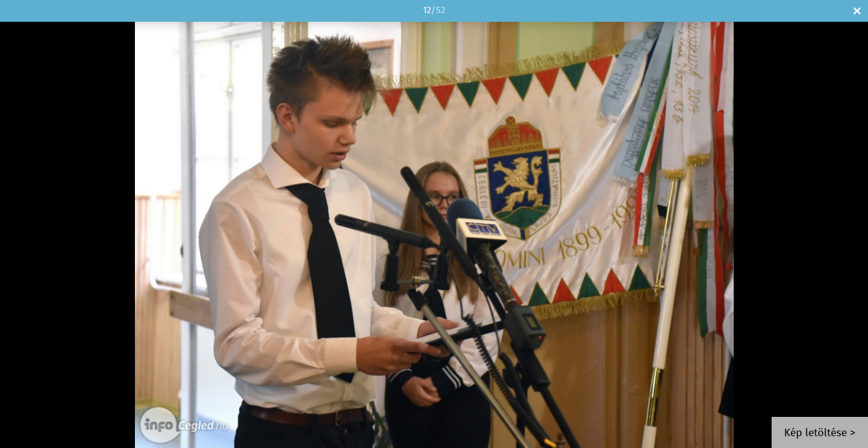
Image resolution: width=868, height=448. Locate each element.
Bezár (857, 11)
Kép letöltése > (820, 433)
